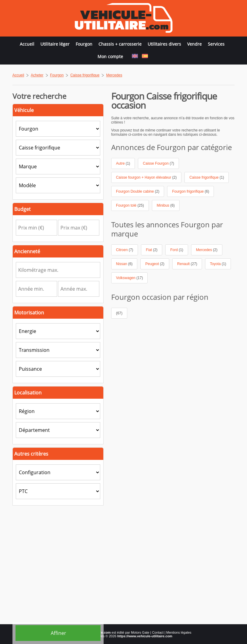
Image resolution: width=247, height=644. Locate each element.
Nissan (124, 264)
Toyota (218, 264)
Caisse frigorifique (207, 177)
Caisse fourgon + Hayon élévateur (146, 177)
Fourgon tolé (130, 205)
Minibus (166, 205)
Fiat (152, 250)
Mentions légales (179, 632)
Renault (187, 264)
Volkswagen (130, 278)
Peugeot (155, 264)
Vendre (194, 44)
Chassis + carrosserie (120, 44)
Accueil (27, 44)
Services (216, 44)
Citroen (125, 250)
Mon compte (110, 56)
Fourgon (84, 44)
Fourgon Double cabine (138, 191)
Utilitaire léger (55, 44)
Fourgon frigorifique (190, 191)
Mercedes (207, 250)
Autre (123, 163)
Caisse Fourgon (158, 163)
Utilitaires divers (164, 44)
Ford (177, 250)
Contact (158, 632)
